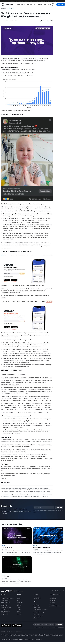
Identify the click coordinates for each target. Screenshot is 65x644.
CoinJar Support (29, 467)
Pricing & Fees (4, 604)
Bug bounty (20, 602)
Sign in (53, 4)
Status (19, 611)
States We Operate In (38, 616)
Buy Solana (52, 602)
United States (19, 591)
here (28, 636)
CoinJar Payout (4, 613)
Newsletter (20, 613)
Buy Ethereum (53, 599)
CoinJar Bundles (5, 600)
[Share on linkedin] (42, 21)
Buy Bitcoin (52, 597)
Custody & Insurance (6, 611)
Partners (19, 615)
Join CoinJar (61, 4)
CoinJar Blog (4, 8)
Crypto (18, 4)
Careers (19, 604)
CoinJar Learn (4, 615)
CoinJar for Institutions (6, 608)
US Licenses (36, 618)
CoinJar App (4, 597)
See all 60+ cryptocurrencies (56, 606)
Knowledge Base (37, 599)
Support (40, 4)
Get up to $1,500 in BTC (13, 1)
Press (19, 608)
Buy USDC (52, 604)
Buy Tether (52, 600)
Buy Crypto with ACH (6, 602)
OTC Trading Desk (5, 609)
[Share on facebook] (45, 21)
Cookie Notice (37, 611)
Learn (35, 4)
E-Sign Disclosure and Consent (40, 609)
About (49, 4)
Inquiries (35, 604)
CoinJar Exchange (5, 606)
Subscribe (59, 507)
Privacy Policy (37, 606)
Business (30, 4)
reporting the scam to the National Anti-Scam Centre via (25, 442)
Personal (24, 4)
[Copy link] (51, 21)
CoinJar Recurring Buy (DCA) (8, 599)
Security (19, 609)
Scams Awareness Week (16, 59)
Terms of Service (37, 607)
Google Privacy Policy (25, 639)
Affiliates (19, 599)
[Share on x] (48, 21)
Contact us (20, 606)
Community (11, 8)
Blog (45, 4)
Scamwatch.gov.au (46, 442)
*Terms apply (54, 1)
